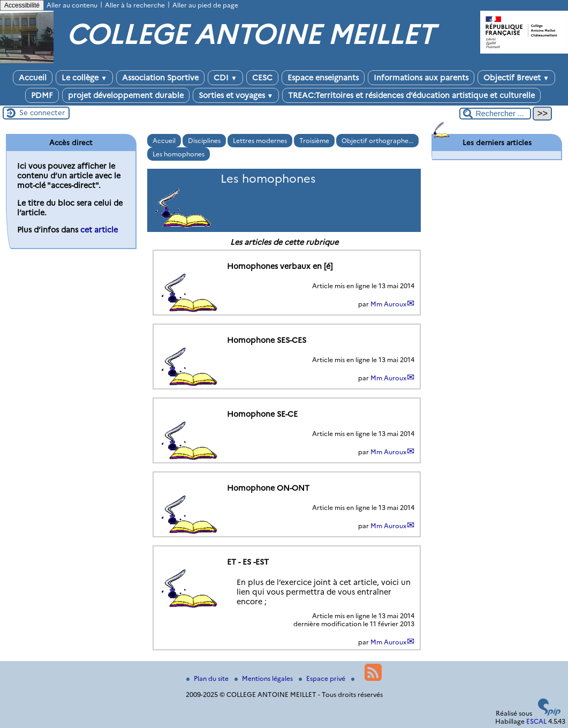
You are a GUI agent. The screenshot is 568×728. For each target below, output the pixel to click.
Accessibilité (22, 5)
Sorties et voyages (236, 95)
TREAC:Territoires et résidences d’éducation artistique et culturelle (411, 95)
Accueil (33, 78)
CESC (262, 78)
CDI (225, 78)
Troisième (314, 141)
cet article (99, 230)
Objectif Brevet (516, 78)
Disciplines (204, 141)
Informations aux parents (421, 78)
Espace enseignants (323, 78)
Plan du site (208, 678)
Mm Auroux (388, 304)
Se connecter (42, 112)
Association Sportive (160, 78)
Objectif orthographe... (377, 141)
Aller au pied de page (205, 5)
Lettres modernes (260, 141)
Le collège (84, 78)
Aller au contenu (72, 5)
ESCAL (536, 721)
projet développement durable (126, 95)
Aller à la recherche (135, 5)
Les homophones (179, 154)
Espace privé (323, 678)
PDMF (42, 95)
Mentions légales (264, 678)
